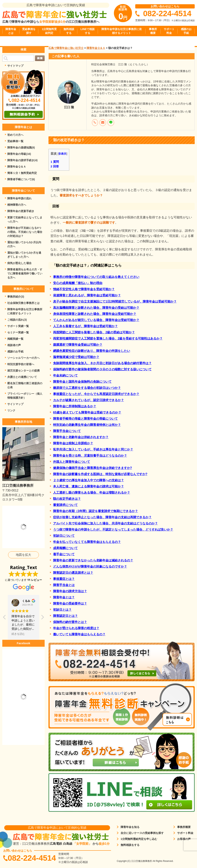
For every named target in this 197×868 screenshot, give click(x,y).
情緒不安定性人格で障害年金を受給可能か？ (84, 289)
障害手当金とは (64, 585)
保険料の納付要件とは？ (70, 622)
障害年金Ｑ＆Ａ (17, 167)
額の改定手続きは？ (67, 499)
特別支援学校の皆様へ (21, 364)
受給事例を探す (29, 31)
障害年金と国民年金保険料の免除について (82, 382)
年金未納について (65, 375)
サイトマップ (15, 66)
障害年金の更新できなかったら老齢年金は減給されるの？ (93, 560)
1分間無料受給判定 (49, 31)
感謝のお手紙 (186, 31)
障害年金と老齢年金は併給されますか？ (81, 437)
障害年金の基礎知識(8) (21, 148)
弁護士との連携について (22, 377)
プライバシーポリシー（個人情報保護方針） (25, 396)
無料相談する (69, 31)
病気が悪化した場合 (19, 263)
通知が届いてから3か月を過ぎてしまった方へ (24, 255)
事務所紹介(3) (16, 297)
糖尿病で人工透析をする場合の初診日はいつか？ (87, 388)
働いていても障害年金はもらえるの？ (79, 634)
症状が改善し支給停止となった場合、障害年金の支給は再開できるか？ (102, 517)
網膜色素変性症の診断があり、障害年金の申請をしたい (92, 351)
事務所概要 (153, 31)
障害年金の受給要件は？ (70, 603)
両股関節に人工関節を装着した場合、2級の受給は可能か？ (94, 332)
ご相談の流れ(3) (17, 320)
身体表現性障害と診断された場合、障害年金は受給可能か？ (95, 314)
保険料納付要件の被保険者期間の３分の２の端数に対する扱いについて (102, 369)
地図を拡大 (23, 555)
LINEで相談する (88, 31)
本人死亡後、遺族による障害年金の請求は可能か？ (88, 486)
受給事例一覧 (15, 141)
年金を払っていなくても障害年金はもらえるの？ (87, 542)
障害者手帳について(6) (21, 179)
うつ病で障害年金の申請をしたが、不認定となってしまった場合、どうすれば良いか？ (113, 530)
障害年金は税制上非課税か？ (73, 443)
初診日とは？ (62, 610)
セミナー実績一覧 (18, 332)
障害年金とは (11, 31)
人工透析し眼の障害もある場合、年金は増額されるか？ (92, 493)
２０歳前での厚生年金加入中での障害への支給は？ (88, 480)
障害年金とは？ (64, 597)
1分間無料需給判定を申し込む (139, 839)
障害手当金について (67, 431)
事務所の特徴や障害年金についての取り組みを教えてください (96, 277)
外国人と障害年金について (72, 462)
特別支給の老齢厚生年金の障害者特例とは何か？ (87, 425)
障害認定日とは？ (65, 616)
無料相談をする (130, 845)
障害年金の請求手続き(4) (22, 160)
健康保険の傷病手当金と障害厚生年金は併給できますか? (93, 468)
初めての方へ (15, 135)
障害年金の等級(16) (19, 154)
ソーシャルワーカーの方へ (23, 358)
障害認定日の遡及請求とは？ (73, 573)
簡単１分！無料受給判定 (22, 173)
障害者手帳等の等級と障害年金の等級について (85, 419)
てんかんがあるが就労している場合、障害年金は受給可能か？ (96, 320)
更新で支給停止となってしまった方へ (25, 219)
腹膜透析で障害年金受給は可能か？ (78, 345)
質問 (55, 162)
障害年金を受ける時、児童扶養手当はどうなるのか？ (90, 456)
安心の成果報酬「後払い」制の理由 (78, 283)
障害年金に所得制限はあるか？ (75, 406)
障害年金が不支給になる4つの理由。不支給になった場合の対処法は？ (25, 232)
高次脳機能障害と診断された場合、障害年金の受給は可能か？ (96, 308)
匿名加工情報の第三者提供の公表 (25, 385)
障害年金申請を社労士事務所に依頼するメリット (122, 31)
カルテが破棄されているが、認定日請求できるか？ (88, 400)
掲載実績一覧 (15, 339)
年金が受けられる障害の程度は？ (76, 628)
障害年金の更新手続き (21, 211)
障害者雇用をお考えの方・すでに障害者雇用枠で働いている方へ (25, 273)
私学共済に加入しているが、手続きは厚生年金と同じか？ (93, 449)
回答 (55, 166)
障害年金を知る (130, 827)
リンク (11, 410)
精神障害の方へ (17, 205)
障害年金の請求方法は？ (70, 591)
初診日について (64, 536)
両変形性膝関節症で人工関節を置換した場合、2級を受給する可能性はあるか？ (108, 338)
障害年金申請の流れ (19, 198)
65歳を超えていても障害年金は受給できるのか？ (87, 412)
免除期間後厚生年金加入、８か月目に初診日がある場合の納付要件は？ (102, 363)
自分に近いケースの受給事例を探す (142, 833)
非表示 (62, 154)
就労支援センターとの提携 (23, 371)
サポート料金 (169, 31)
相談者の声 (14, 345)
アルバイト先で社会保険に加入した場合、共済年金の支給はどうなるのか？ (105, 523)
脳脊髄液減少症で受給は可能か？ (76, 357)
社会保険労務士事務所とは (23, 303)
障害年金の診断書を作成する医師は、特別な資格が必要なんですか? (100, 474)
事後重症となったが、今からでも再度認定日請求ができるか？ (96, 394)
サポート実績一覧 (18, 326)
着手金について (64, 554)
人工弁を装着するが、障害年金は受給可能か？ (85, 326)
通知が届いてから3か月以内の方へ (24, 244)
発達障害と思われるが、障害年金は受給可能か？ (87, 295)
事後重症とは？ (64, 579)
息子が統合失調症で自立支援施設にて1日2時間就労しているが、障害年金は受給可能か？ (115, 301)
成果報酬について (65, 548)
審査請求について (65, 505)
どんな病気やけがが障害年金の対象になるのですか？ (90, 567)
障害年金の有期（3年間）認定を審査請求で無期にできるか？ (96, 511)
